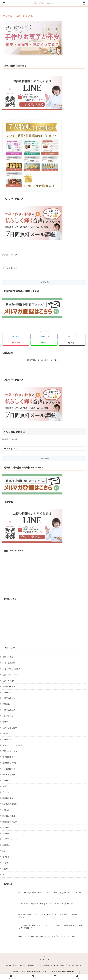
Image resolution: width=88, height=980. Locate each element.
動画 (4, 851)
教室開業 (6, 704)
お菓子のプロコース (11, 675)
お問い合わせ (77, 965)
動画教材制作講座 (10, 804)
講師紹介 (31, 965)
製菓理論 (6, 845)
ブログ (68, 965)
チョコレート (8, 863)
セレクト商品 (8, 716)
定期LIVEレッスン (10, 751)
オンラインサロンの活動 (12, 745)
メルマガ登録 (59, 965)
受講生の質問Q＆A (10, 763)
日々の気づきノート (11, 792)
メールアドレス (10, 268)
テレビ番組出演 (9, 775)
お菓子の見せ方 (9, 698)
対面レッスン (8, 734)
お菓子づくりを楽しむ (11, 669)
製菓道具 (6, 833)
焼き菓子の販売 (9, 816)
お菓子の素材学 (9, 710)
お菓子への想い (9, 681)
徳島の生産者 (8, 657)
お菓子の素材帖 (9, 663)
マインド (6, 857)
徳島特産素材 (8, 798)
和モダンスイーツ (20, 965)
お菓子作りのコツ (10, 839)
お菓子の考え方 (9, 686)
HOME (9, 965)
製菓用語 (6, 692)
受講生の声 (48, 965)
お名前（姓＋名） (11, 255)
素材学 (5, 722)
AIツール (6, 781)
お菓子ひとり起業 (10, 728)
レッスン (39, 965)
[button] (72, 343)
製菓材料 (6, 828)
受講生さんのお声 (10, 822)
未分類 (5, 869)
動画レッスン (8, 739)
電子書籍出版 (8, 757)
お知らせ (6, 810)
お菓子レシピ (8, 786)
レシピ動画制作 (9, 769)
